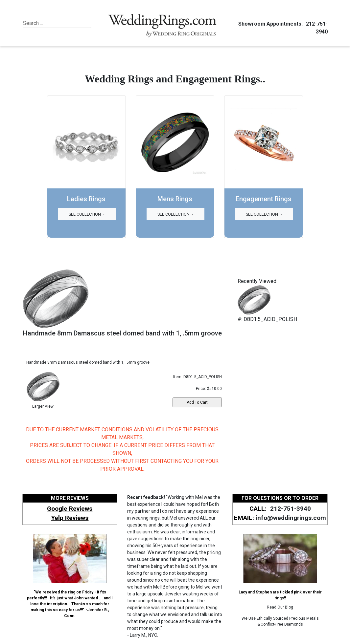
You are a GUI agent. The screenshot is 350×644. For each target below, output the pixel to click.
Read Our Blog (280, 607)
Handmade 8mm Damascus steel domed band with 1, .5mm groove (122, 333)
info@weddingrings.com (291, 518)
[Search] (53, 23)
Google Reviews (70, 509)
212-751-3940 (290, 509)
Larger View (43, 406)
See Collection (85, 214)
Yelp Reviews (70, 518)
